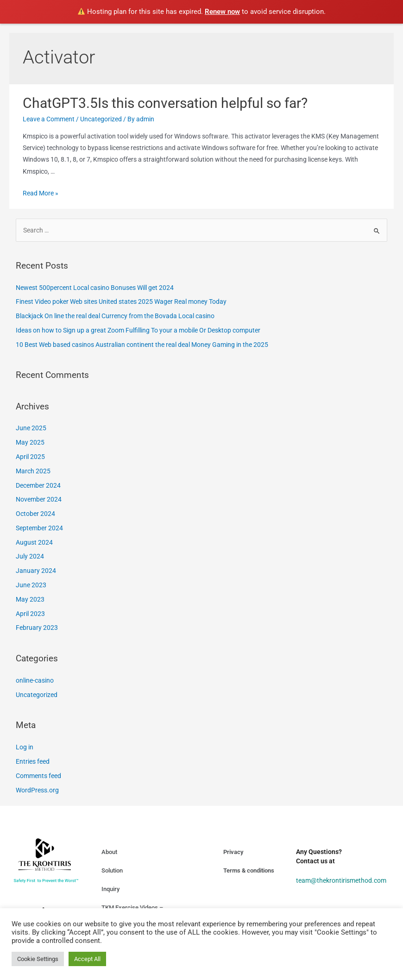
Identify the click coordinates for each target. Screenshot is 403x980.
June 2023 (31, 585)
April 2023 (30, 614)
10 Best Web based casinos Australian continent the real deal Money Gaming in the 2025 (142, 345)
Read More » (41, 193)
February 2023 (37, 628)
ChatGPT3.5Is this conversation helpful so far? (165, 103)
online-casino (35, 680)
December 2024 (38, 485)
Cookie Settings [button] (38, 959)
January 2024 (36, 571)
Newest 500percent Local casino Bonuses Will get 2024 (95, 288)
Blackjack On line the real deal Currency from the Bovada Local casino (115, 316)
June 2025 (31, 428)
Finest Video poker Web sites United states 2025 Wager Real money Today (121, 302)
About (109, 852)
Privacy (233, 852)
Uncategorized (101, 119)
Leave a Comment (49, 119)
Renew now (222, 12)
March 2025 (33, 471)
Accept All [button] (87, 959)
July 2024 (30, 556)
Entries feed (33, 761)
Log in (25, 747)
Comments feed (38, 776)
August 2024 (34, 542)
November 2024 (39, 499)
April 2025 (30, 457)
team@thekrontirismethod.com (341, 880)
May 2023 (30, 599)
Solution (112, 870)
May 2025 (30, 442)
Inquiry (110, 889)
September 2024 (39, 528)
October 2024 (35, 514)
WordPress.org (37, 790)
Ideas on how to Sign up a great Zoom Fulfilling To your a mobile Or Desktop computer (138, 330)
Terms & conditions (249, 870)
